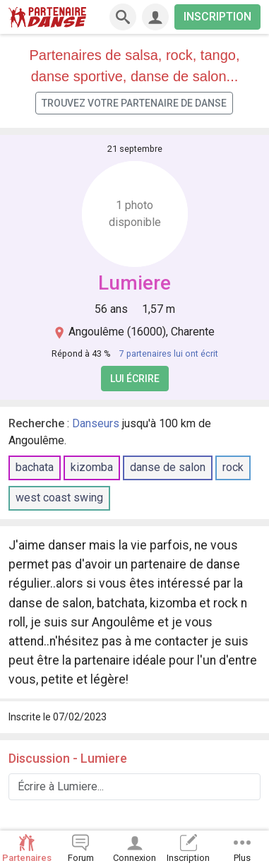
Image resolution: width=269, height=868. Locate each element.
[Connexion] (155, 17)
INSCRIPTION (217, 17)
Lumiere (134, 283)
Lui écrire (135, 379)
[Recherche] (123, 17)
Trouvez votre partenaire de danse (134, 103)
